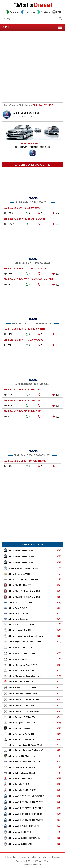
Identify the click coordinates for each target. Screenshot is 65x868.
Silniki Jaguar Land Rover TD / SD (32, 641)
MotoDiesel (10, 105)
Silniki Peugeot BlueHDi (32, 728)
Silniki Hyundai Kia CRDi (32, 630)
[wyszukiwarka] (32, 19)
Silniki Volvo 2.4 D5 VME (32, 844)
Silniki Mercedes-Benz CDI (32, 670)
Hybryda (30, 12)
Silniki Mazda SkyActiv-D (32, 659)
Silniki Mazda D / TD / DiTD (32, 647)
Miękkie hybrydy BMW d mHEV (32, 568)
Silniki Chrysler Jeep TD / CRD (32, 579)
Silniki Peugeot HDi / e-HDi (32, 722)
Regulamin (24, 857)
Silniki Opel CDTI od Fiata (32, 705)
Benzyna (14, 12)
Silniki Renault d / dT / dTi (32, 734)
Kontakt (56, 857)
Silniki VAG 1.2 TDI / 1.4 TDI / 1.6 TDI (32, 802)
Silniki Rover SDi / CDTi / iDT (32, 756)
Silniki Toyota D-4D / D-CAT (32, 790)
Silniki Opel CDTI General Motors (32, 711)
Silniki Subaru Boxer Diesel (32, 773)
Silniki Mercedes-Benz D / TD (32, 665)
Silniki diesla (25, 105)
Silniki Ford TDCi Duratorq (32, 608)
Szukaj (60, 19)
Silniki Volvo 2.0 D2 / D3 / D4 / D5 (32, 838)
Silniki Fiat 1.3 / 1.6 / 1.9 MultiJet (32, 591)
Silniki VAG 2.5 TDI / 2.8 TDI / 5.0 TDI (32, 820)
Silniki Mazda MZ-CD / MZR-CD (32, 653)
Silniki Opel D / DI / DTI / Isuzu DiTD (32, 693)
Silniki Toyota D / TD (32, 784)
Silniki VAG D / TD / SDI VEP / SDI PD (32, 796)
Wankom (37, 864)
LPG (59, 12)
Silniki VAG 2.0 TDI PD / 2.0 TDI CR (32, 814)
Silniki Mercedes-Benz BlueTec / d (32, 676)
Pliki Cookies (11, 857)
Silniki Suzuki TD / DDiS (32, 778)
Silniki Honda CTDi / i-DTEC (32, 624)
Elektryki (45, 12)
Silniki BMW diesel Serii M (32, 550)
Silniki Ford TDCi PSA (32, 613)
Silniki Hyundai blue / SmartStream (32, 636)
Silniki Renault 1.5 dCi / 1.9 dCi (32, 739)
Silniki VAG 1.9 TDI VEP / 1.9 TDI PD (32, 808)
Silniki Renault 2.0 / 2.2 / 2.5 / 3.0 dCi (32, 745)
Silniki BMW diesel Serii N (32, 556)
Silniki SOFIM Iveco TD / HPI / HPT (32, 761)
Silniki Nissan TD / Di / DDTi (32, 687)
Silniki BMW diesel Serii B (32, 562)
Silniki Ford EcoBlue (32, 619)
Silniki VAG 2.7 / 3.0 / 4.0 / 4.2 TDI (32, 826)
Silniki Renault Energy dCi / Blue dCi (32, 750)
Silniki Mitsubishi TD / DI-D (32, 681)
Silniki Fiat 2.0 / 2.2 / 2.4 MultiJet (32, 597)
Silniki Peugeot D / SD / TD (32, 717)
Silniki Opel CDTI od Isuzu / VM (32, 699)
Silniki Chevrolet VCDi (32, 574)
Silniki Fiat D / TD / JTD (32, 585)
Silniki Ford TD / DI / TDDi (32, 603)
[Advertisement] (32, 67)
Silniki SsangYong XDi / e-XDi (32, 767)
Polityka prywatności (40, 857)
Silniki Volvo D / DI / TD (32, 832)
